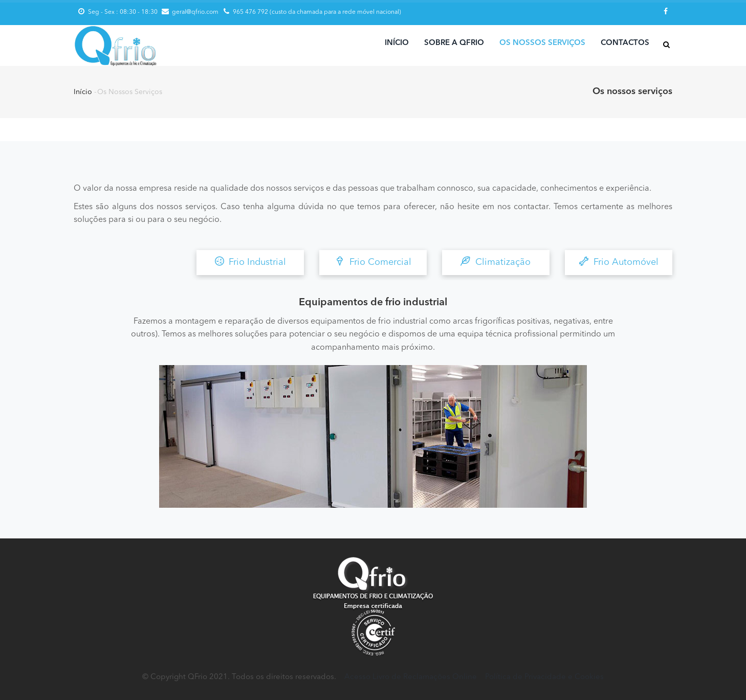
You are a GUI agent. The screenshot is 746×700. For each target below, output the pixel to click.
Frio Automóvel (619, 262)
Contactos (625, 43)
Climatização (496, 262)
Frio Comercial (373, 262)
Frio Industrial (250, 262)
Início (397, 43)
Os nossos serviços (542, 43)
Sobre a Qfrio (454, 43)
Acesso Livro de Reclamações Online (411, 677)
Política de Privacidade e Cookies (544, 677)
